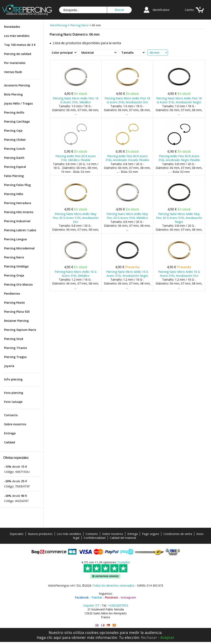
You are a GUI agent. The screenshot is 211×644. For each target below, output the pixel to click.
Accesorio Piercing (17, 85)
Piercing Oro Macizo (18, 284)
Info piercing (13, 379)
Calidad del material (123, 538)
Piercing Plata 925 (17, 312)
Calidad (10, 442)
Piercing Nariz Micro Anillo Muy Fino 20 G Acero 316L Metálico (127, 216)
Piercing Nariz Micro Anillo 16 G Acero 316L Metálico (76, 274)
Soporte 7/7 (91, 605)
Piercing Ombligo (16, 266)
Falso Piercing (14, 176)
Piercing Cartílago (17, 121)
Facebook (82, 597)
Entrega (10, 433)
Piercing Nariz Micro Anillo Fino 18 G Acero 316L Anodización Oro (127, 100)
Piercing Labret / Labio (20, 230)
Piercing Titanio (16, 348)
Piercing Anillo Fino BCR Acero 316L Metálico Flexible (76, 158)
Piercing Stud (14, 339)
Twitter (97, 597)
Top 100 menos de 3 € (20, 45)
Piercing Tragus (15, 357)
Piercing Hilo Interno (19, 212)
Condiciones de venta (178, 534)
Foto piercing (14, 393)
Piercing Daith (14, 158)
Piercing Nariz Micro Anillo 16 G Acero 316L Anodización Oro (179, 274)
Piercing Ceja (13, 131)
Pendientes (12, 294)
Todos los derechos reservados (113, 585)
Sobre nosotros (15, 424)
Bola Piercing (13, 94)
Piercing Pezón (15, 303)
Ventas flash (13, 72)
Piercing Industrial (17, 221)
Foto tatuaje (13, 402)
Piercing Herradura (18, 203)
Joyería (9, 366)
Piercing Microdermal (19, 248)
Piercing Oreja (14, 275)
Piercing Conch (15, 149)
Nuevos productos (40, 534)
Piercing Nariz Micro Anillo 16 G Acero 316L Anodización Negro (127, 274)
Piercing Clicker (15, 140)
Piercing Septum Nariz (20, 330)
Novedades (12, 27)
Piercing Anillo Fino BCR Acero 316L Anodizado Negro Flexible (179, 158)
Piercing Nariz (14, 257)
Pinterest (111, 597)
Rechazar (149, 637)
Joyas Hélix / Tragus (18, 103)
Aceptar (167, 637)
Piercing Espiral (15, 167)
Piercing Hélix (14, 194)
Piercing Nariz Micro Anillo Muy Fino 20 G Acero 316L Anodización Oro (76, 218)
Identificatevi (161, 10)
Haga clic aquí (49, 637)
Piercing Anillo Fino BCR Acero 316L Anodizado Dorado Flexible (127, 158)
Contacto (11, 415)
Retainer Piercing (16, 321)
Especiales (17, 534)
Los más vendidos (17, 36)
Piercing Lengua (15, 239)
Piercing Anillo (14, 112)
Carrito (189, 10)
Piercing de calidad (18, 54)
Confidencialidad (95, 538)
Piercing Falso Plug (17, 185)
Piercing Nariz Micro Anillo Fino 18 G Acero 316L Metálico (76, 100)
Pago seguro (151, 534)
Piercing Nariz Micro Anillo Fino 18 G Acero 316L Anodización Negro (179, 100)
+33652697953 (118, 605)
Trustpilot (123, 562)
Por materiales (15, 63)
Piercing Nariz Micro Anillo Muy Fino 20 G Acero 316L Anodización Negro (179, 218)
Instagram (128, 597)
